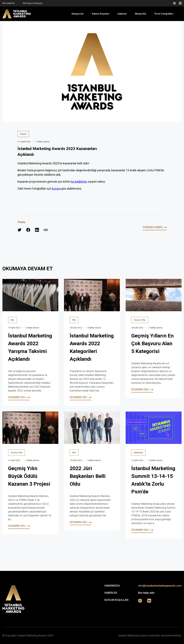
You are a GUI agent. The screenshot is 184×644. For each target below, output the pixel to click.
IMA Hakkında (9, 3)
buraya (56, 189)
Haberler (122, 14)
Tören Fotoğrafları (164, 14)
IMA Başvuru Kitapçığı (33, 3)
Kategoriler (78, 14)
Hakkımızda (112, 586)
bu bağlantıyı (79, 182)
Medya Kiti (141, 14)
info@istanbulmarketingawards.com (160, 586)
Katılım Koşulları (101, 14)
